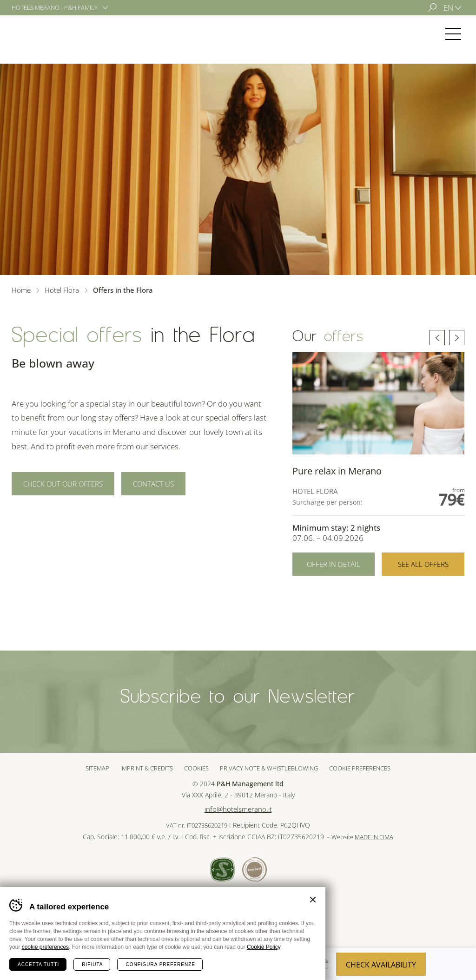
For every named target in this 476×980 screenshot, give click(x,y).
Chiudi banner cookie (313, 900)
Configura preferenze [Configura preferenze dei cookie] (160, 964)
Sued (222, 870)
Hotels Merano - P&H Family (55, 7)
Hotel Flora (46, 34)
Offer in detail (334, 564)
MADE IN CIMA (374, 837)
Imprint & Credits (147, 768)
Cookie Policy (264, 947)
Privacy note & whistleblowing (269, 768)
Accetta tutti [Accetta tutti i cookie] (38, 964)
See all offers (423, 564)
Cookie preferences (360, 768)
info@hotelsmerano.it (238, 809)
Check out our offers (63, 484)
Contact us (153, 484)
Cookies (196, 768)
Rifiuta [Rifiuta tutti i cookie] (92, 964)
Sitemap (97, 768)
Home (21, 290)
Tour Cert (255, 870)
